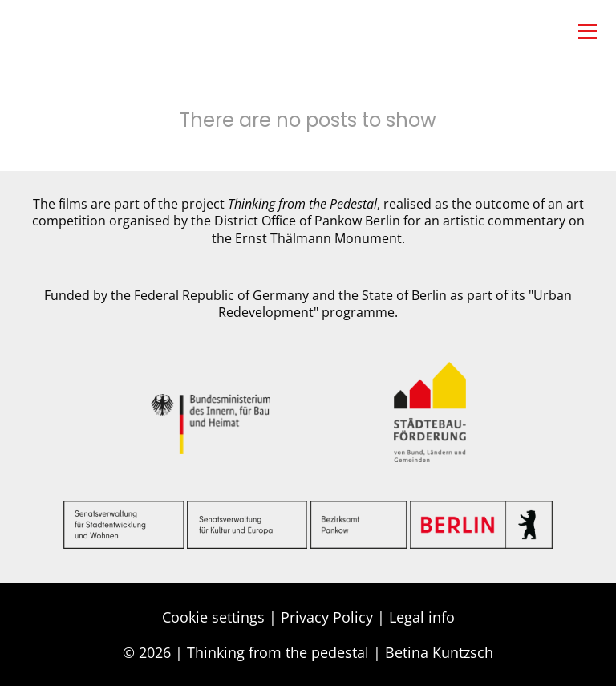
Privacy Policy (327, 617)
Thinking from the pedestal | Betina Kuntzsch (340, 652)
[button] (588, 31)
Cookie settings (213, 617)
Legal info (422, 617)
